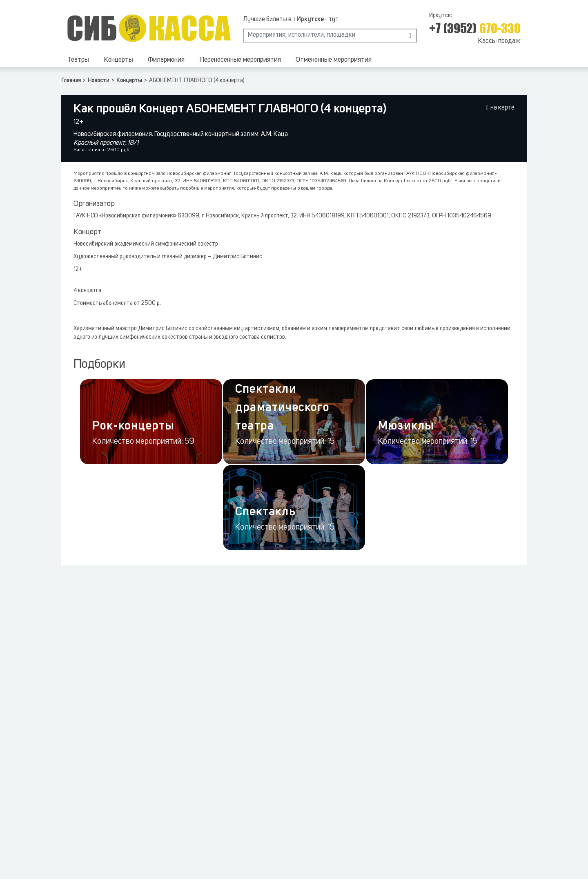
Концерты (118, 60)
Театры (78, 60)
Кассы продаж (499, 41)
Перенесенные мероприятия (240, 60)
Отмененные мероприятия (334, 60)
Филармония (166, 60)
